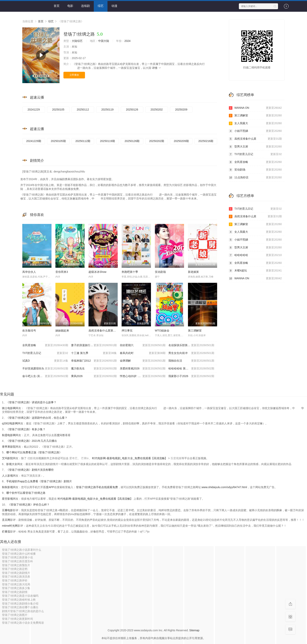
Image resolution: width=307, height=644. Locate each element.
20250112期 (83, 141)
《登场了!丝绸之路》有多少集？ (26, 429)
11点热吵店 (255, 178)
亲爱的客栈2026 (143, 369)
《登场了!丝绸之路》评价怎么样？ (29, 505)
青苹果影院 (9, 447)
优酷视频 (33, 458)
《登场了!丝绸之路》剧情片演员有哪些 (30, 470)
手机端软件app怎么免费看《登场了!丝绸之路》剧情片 (39, 481)
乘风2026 (94, 376)
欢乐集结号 (29, 331)
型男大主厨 (255, 147)
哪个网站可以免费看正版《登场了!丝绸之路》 (34, 452)
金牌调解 (143, 361)
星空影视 (7, 499)
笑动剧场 (160, 272)
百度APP (49, 487)
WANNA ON (255, 108)
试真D (45, 361)
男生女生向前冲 (191, 353)
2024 (127, 41)
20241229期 (34, 141)
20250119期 (107, 141)
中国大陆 (104, 41)
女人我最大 (255, 123)
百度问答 (60, 435)
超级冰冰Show (97, 272)
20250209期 (181, 141)
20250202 (157, 110)
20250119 (107, 110)
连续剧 (85, 6)
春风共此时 (143, 353)
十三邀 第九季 (94, 353)
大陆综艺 (77, 41)
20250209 (181, 110)
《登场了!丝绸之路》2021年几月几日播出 (32, 441)
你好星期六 (143, 345)
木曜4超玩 (255, 271)
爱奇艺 (73, 458)
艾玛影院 (7, 458)
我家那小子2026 (191, 376)
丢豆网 (6, 520)
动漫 (114, 6)
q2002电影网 (10, 423)
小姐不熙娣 (255, 131)
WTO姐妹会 (162, 331)
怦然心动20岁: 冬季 (143, 376)
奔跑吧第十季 (130, 272)
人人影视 (7, 476)
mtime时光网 (10, 526)
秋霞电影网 (9, 435)
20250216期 (206, 141)
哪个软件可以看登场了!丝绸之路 (26, 493)
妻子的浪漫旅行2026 (94, 345)
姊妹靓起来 (62, 331)
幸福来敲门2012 (94, 361)
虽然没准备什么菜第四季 (104, 331)
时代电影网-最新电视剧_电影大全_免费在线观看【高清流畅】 (130, 458)
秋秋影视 (7, 487)
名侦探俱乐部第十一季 (191, 345)
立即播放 (74, 75)
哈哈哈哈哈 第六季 (191, 369)
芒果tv (85, 458)
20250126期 (132, 141)
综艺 (101, 6)
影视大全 (12, 464)
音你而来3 (62, 272)
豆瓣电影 (7, 510)
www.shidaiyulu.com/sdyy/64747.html (224, 487)
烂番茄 (6, 532)
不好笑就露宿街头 (45, 369)
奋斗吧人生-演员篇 (45, 376)
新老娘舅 (193, 272)
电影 (70, 6)
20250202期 (157, 141)
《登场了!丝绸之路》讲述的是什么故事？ (31, 402)
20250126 (132, 110)
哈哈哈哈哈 (255, 255)
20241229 (34, 110)
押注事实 (127, 331)
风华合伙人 (29, 272)
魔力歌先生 (94, 369)
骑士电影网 (9, 408)
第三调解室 (195, 331)
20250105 (58, 110)
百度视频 (176, 458)
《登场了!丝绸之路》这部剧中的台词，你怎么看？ (37, 418)
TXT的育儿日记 (45, 353)
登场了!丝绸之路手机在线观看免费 (97, 487)
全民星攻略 (45, 345)
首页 (57, 6)
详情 (157, 68)
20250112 (83, 110)
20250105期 (58, 141)
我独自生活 (191, 361)
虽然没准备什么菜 (255, 139)
